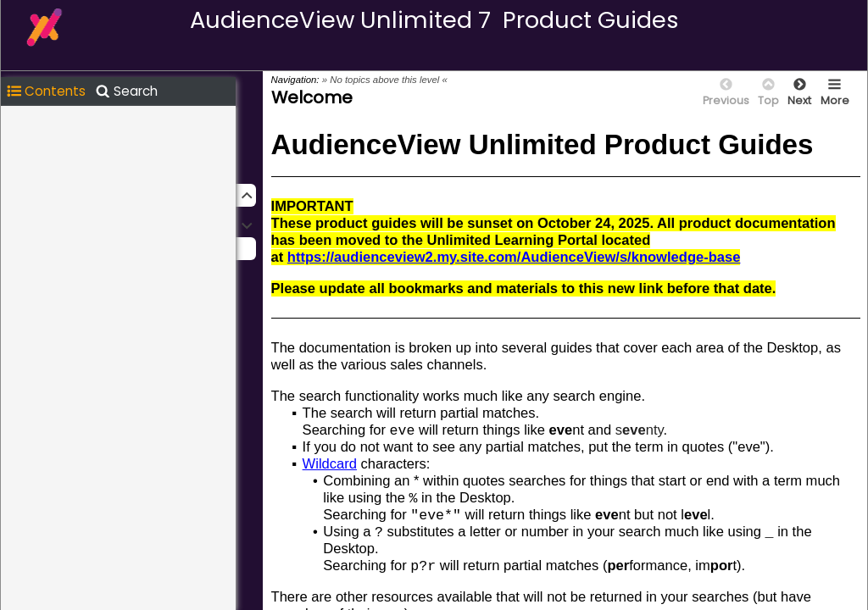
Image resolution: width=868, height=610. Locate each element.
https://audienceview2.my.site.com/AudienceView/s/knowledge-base (514, 257)
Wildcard (330, 464)
